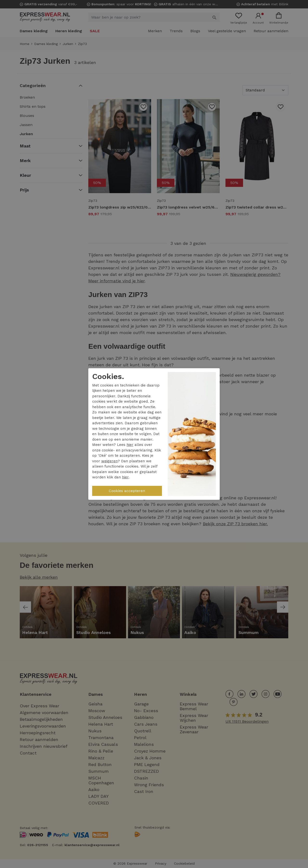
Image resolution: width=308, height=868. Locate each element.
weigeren (109, 461)
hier (130, 445)
